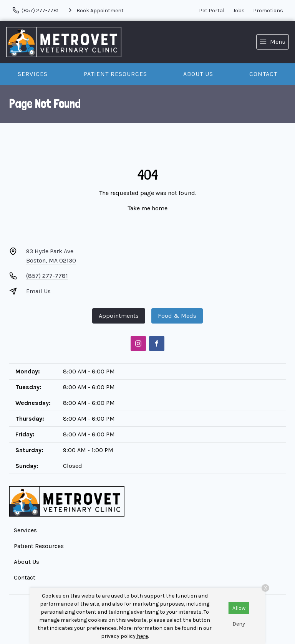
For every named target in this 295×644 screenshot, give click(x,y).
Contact (263, 74)
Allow (239, 608)
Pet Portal (212, 11)
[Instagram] (138, 343)
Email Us (38, 291)
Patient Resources (115, 74)
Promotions (268, 11)
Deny (239, 624)
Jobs (239, 11)
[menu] (273, 42)
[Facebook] (157, 343)
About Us (198, 74)
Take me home (147, 208)
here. (143, 636)
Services (33, 74)
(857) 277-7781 (47, 276)
